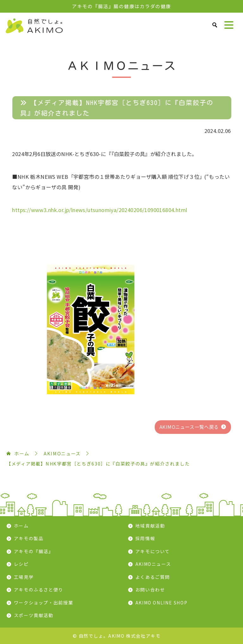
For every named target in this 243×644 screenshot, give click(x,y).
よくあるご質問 (153, 577)
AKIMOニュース (153, 564)
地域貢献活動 (150, 526)
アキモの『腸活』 (34, 551)
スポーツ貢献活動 (34, 615)
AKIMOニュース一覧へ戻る (189, 427)
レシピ (21, 564)
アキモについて (153, 551)
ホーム (21, 526)
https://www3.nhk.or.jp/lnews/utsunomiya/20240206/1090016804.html (100, 210)
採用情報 (145, 538)
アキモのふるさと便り (39, 590)
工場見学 (24, 577)
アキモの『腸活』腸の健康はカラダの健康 (121, 6)
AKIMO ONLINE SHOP (162, 603)
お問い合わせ (150, 590)
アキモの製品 (29, 538)
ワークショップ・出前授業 (44, 603)
